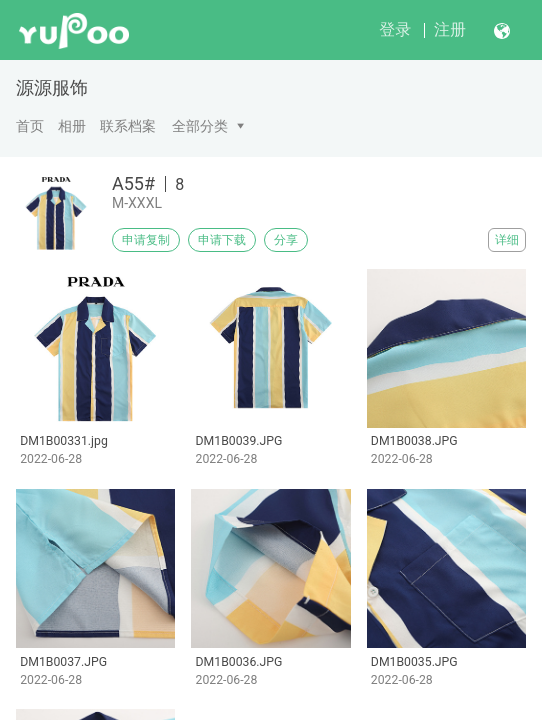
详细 (507, 240)
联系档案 (128, 126)
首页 (30, 126)
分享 (286, 240)
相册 (72, 126)
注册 (450, 29)
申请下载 (222, 240)
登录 (395, 29)
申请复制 (146, 240)
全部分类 (200, 126)
